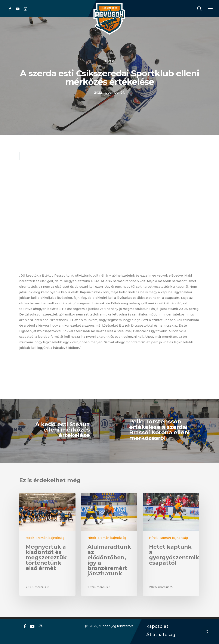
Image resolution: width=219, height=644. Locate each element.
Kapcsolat (156, 626)
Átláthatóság (159, 635)
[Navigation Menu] (210, 9)
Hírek (109, 61)
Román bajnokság (50, 538)
